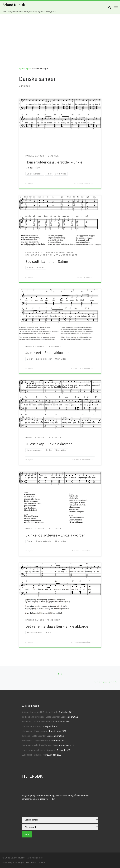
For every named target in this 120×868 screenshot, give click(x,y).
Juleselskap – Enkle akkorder (49, 444)
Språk (29, 68)
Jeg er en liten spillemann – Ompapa (38, 750)
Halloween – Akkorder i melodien (37, 722)
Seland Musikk (18, 858)
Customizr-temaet (38, 863)
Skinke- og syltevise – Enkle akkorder (55, 535)
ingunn (31, 183)
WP (14, 863)
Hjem (22, 68)
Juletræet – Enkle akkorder (47, 353)
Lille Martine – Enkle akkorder (35, 731)
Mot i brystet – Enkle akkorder (35, 741)
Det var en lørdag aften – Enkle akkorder (58, 626)
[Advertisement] (60, 38)
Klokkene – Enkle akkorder (34, 736)
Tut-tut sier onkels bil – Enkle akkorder (39, 745)
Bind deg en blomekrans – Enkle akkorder (41, 717)
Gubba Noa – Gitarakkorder (34, 755)
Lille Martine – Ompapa (32, 726)
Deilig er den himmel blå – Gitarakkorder (40, 712)
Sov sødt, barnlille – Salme (47, 261)
